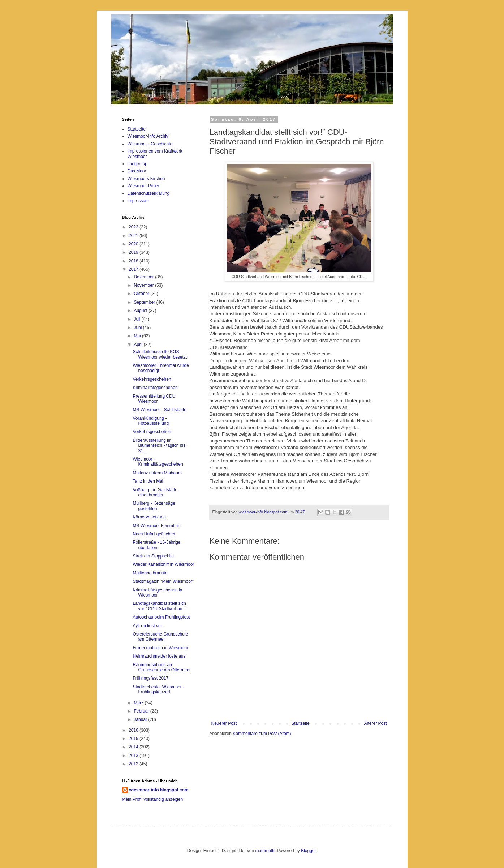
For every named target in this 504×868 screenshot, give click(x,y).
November (144, 285)
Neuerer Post (224, 723)
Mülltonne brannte (150, 573)
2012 (134, 764)
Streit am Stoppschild (153, 556)
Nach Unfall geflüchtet (154, 534)
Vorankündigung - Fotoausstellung (151, 421)
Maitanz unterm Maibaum (157, 473)
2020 (134, 244)
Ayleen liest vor (147, 626)
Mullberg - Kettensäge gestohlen (154, 506)
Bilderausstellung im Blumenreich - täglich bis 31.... (159, 446)
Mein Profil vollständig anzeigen (153, 799)
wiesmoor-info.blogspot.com (159, 790)
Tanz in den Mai (148, 481)
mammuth (265, 851)
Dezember (144, 277)
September (145, 302)
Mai (138, 336)
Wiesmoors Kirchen (146, 179)
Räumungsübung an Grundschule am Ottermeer (161, 667)
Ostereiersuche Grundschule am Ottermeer (160, 637)
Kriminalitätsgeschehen (155, 388)
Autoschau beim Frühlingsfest (161, 617)
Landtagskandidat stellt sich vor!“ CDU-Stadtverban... (159, 606)
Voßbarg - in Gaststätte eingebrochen (155, 492)
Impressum (138, 201)
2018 (134, 261)
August (141, 311)
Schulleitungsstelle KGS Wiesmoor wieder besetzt (160, 354)
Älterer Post (376, 723)
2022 (134, 227)
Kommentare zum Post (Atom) (262, 734)
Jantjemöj (137, 164)
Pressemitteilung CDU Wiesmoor (154, 399)
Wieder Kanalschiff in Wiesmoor (163, 564)
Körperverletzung (149, 517)
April (139, 345)
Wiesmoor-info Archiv (148, 136)
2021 (134, 236)
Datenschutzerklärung (149, 193)
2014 (134, 747)
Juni (138, 328)
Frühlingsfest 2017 (150, 678)
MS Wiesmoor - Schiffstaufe (160, 410)
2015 (134, 739)
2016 (134, 730)
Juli (137, 319)
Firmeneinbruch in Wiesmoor (160, 648)
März (139, 703)
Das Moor (137, 171)
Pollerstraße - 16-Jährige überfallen (156, 545)
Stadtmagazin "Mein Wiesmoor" (163, 581)
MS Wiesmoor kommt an (156, 526)
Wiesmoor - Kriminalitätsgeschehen (158, 462)
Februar (142, 711)
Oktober (142, 294)
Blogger (308, 851)
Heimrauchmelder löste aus (159, 656)
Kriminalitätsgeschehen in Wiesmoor (157, 593)
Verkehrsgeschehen (152, 379)
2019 (134, 252)
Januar (141, 719)
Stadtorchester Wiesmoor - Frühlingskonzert (158, 689)
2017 (134, 269)
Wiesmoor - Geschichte (150, 144)
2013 (134, 756)
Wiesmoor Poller (143, 186)
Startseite (300, 723)
